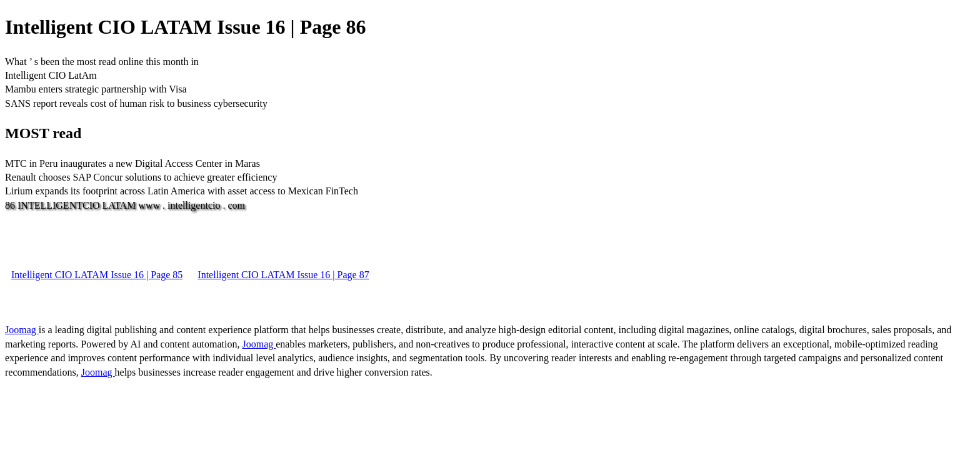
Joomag (22, 330)
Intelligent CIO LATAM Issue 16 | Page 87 (283, 275)
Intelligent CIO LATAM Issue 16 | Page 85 (97, 275)
